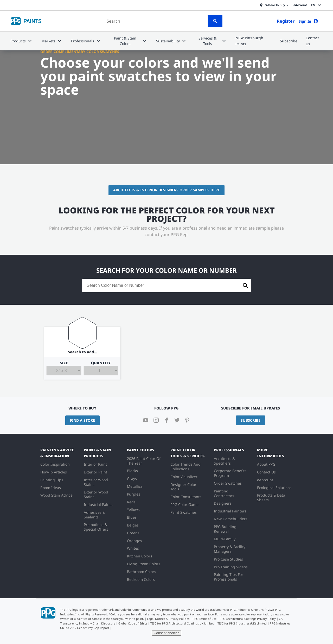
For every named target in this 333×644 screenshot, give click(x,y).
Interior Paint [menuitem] (95, 464)
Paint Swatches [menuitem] (184, 512)
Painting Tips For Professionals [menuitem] (229, 577)
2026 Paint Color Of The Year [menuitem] (144, 461)
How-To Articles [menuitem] (54, 472)
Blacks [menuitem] (132, 471)
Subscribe (251, 420)
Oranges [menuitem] (135, 541)
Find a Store (82, 420)
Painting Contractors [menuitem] (224, 493)
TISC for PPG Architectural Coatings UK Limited (182, 623)
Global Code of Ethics (133, 623)
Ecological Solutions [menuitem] (274, 488)
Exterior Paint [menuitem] (95, 472)
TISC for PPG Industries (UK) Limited (242, 623)
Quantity (101, 368)
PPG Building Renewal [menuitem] (225, 529)
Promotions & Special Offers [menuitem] (96, 527)
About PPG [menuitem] (266, 464)
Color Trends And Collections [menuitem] (185, 467)
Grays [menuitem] (132, 479)
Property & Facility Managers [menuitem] (230, 549)
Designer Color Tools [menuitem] (183, 487)
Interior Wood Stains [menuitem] (96, 482)
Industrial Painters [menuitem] (230, 511)
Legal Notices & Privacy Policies (168, 619)
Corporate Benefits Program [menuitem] (230, 473)
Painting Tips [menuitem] (52, 480)
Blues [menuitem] (132, 517)
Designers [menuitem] (223, 503)
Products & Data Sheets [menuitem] (271, 497)
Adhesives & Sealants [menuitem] (94, 515)
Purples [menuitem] (134, 494)
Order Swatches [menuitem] (228, 483)
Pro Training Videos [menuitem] (231, 567)
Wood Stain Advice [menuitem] (56, 495)
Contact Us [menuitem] (266, 472)
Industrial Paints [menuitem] (98, 505)
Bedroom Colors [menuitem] (141, 579)
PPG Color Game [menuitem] (184, 505)
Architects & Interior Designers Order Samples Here (166, 190)
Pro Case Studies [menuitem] (228, 559)
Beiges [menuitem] (133, 525)
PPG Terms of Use (204, 619)
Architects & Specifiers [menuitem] (224, 461)
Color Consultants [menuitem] (186, 497)
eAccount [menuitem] (265, 480)
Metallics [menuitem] (135, 486)
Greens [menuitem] (133, 533)
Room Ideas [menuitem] (51, 488)
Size (64, 368)
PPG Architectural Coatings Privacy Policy (248, 619)
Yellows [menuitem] (133, 509)
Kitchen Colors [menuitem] (140, 556)
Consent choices (167, 633)
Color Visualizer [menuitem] (184, 477)
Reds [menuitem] (131, 502)
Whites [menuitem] (133, 548)
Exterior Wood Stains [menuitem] (96, 494)
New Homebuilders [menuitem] (231, 519)
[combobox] (156, 21)
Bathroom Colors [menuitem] (142, 572)
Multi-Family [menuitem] (225, 539)
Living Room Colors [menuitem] (144, 564)
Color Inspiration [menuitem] (55, 464)
